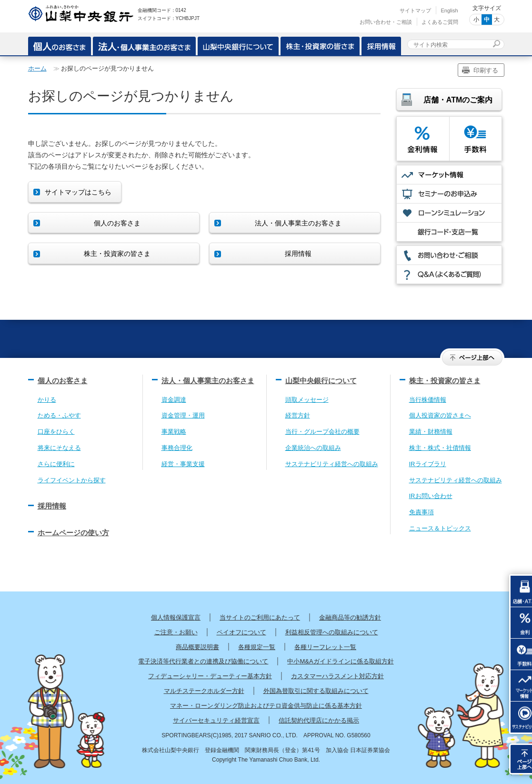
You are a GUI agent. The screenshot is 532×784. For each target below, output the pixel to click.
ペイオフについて (241, 632)
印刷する (486, 70)
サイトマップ (415, 10)
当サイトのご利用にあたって (260, 617)
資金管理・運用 (183, 415)
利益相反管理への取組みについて (332, 632)
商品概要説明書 (197, 647)
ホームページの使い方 (73, 533)
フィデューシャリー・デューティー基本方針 (210, 676)
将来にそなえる (59, 448)
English (449, 10)
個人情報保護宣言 (176, 617)
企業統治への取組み (313, 448)
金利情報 (423, 139)
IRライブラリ (428, 464)
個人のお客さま (60, 45)
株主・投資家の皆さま (320, 45)
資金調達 (174, 400)
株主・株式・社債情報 (440, 448)
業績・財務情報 (431, 432)
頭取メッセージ (307, 400)
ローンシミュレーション (449, 213)
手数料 (476, 139)
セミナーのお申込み (449, 194)
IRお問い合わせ (431, 496)
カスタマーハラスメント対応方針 (337, 676)
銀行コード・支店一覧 (449, 232)
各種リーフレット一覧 (325, 647)
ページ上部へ (472, 358)
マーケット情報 (449, 175)
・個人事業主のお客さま (144, 45)
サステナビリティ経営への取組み (332, 464)
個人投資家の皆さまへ (440, 415)
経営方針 (298, 415)
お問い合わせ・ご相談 (386, 22)
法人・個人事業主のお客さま (208, 381)
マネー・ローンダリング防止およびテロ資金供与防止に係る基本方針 (266, 706)
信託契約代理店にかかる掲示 (319, 720)
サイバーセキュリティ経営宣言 (216, 720)
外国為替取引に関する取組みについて (316, 691)
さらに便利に (56, 464)
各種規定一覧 (257, 647)
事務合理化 (177, 448)
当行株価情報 (428, 400)
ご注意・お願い (176, 632)
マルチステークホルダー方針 (204, 691)
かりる (47, 400)
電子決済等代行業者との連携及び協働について (203, 661)
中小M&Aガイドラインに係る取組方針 (340, 661)
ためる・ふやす (59, 415)
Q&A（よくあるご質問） (449, 274)
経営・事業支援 (183, 464)
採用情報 (381, 45)
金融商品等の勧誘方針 (350, 617)
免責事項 (422, 512)
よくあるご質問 (440, 22)
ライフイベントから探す (72, 480)
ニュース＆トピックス (440, 528)
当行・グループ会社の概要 (322, 432)
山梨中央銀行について (238, 45)
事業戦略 (174, 432)
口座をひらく (56, 432)
